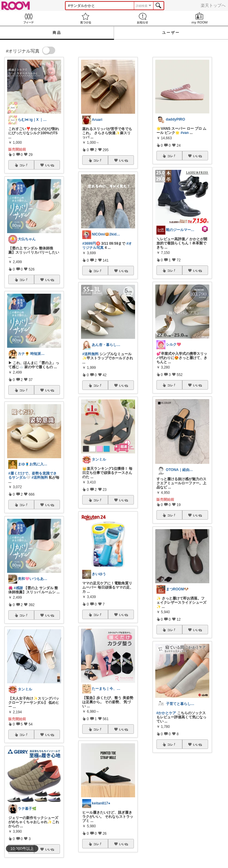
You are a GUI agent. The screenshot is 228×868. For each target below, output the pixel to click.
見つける (85, 18)
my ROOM (199, 18)
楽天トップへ (213, 5)
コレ (24, 165)
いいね (50, 165)
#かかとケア (166, 713)
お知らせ (142, 18)
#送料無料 (40, 478)
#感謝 (18, 588)
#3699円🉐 (91, 244)
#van (185, 133)
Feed (28, 18)
